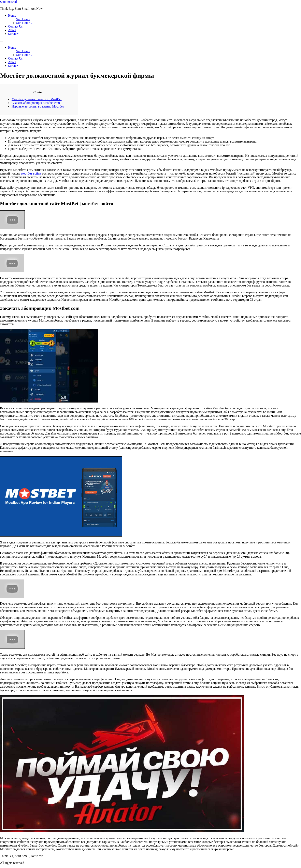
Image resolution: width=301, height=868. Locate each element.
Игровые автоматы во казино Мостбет (38, 106)
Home (12, 15)
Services (14, 34)
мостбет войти (31, 173)
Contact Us (15, 26)
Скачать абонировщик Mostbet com (36, 103)
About (12, 30)
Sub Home (23, 19)
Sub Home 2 (24, 23)
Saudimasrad (8, 2)
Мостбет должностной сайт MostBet (37, 99)
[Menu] (2, 42)
